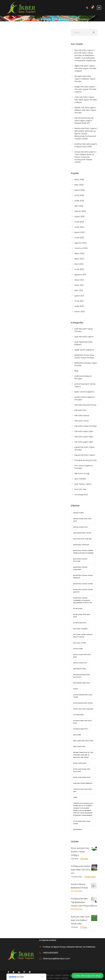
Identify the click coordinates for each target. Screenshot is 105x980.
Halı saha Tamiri (82, 421)
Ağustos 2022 (80, 243)
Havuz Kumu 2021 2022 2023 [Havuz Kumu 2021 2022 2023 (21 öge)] (82, 656)
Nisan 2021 (79, 285)
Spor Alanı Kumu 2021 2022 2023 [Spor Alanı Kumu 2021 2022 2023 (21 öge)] (82, 770)
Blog (76, 371)
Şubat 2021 (79, 296)
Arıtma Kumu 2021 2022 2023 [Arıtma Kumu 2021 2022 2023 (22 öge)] (82, 520)
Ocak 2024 (79, 227)
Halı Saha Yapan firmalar (86, 426)
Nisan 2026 (79, 180)
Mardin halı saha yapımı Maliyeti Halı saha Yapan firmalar (85, 110)
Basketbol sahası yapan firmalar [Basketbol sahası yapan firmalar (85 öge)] (83, 577)
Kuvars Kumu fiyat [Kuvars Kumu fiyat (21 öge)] (81, 729)
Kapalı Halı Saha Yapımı (85, 455)
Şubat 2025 (80, 217)
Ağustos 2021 (80, 275)
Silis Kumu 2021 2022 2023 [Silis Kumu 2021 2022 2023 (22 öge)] (83, 741)
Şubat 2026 (80, 190)
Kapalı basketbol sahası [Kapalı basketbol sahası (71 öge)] (83, 703)
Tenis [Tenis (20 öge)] (75, 797)
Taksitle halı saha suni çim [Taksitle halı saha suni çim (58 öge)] (82, 790)
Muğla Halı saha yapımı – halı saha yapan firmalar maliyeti (86, 89)
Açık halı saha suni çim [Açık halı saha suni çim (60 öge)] (82, 539)
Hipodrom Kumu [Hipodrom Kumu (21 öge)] (80, 669)
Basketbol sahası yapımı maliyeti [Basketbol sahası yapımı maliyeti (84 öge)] (83, 591)
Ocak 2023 (79, 238)
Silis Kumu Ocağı (82, 473)
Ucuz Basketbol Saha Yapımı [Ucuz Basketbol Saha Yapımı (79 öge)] (82, 822)
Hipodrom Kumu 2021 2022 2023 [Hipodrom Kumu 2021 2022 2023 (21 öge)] (81, 676)
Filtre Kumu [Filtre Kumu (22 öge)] (78, 609)
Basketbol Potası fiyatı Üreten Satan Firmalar (84, 356)
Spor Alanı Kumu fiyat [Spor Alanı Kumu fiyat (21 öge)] (82, 777)
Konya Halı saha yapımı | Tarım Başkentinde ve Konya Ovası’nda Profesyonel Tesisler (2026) (85, 157)
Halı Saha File (80, 410)
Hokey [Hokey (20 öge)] (76, 689)
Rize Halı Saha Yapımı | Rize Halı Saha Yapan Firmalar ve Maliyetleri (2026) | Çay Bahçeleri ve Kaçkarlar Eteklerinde (85, 55)
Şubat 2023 (80, 232)
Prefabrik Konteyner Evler (86, 460)
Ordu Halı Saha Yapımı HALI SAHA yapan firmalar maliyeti (86, 100)
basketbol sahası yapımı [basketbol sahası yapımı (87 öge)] (83, 584)
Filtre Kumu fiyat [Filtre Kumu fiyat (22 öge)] (80, 623)
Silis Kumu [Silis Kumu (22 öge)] (77, 735)
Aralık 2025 (79, 201)
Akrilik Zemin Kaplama (84, 350)
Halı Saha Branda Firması (85, 405)
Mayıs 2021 (79, 280)
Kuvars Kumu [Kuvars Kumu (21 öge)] (78, 715)
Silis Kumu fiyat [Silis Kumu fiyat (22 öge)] (79, 746)
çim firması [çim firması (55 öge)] (78, 829)
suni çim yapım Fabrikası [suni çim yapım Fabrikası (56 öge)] (83, 783)
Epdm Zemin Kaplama (84, 392)
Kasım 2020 (80, 312)
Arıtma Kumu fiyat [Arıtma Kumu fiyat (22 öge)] (81, 527)
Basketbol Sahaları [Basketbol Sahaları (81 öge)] (81, 545)
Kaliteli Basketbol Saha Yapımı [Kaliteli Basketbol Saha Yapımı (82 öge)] (83, 696)
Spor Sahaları (80, 479)
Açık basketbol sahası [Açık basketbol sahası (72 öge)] (82, 533)
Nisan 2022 (79, 259)
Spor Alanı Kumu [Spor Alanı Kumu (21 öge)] (80, 763)
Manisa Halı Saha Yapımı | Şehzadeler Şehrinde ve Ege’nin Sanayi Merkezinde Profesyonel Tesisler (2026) (86, 134)
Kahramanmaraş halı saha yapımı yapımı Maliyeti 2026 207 (84, 121)
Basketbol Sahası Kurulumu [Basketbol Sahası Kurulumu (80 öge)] (80, 568)
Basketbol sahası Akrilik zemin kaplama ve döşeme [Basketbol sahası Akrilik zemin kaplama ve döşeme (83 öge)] (83, 552)
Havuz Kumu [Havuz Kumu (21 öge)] (78, 649)
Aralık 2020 (79, 306)
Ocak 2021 (79, 301)
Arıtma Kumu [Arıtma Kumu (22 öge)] (78, 513)
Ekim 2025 (79, 206)
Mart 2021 (79, 290)
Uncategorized (81, 495)
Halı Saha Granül (82, 415)
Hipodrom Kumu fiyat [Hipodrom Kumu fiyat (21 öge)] (82, 683)
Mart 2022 (79, 264)
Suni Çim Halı (80, 489)
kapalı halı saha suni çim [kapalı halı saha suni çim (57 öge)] (83, 709)
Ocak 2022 (79, 269)
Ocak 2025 (79, 222)
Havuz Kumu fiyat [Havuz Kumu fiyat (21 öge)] (80, 663)
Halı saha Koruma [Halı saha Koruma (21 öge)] (80, 629)
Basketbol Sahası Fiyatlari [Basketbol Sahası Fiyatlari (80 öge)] (80, 560)
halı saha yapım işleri (84, 431)
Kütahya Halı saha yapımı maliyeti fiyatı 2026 (86, 145)
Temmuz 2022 (81, 248)
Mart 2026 (79, 185)
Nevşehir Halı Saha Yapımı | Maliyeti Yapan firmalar (85, 79)
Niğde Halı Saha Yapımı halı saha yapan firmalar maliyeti (85, 68)
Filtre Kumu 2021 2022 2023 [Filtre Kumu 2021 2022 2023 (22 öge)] (82, 616)
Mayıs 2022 (79, 253)
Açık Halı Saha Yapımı (84, 337)
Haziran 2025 (80, 211)
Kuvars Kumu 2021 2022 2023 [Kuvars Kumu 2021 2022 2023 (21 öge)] (82, 722)
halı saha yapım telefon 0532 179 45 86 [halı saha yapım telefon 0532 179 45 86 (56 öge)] (83, 636)
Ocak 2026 (79, 195)
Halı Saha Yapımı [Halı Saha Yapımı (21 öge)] (79, 643)
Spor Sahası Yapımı (83, 484)
